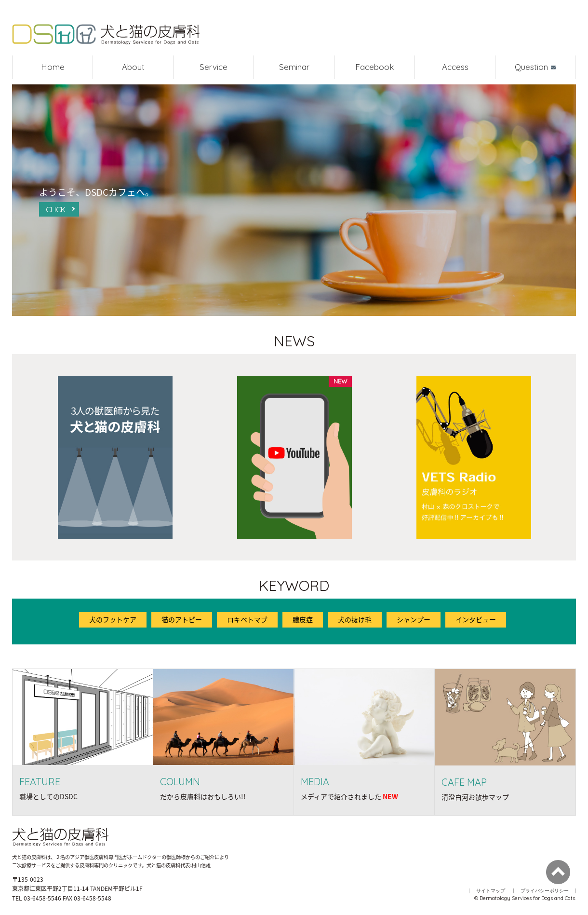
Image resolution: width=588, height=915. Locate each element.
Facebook (375, 67)
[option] (115, 457)
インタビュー (476, 619)
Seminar (294, 67)
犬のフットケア (113, 619)
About (133, 67)
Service (214, 67)
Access (455, 67)
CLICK (56, 209)
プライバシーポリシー (545, 891)
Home (53, 67)
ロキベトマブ (247, 619)
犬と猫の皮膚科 (106, 35)
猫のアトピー (182, 619)
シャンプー (414, 619)
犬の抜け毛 (355, 619)
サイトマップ (491, 891)
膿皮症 (303, 619)
